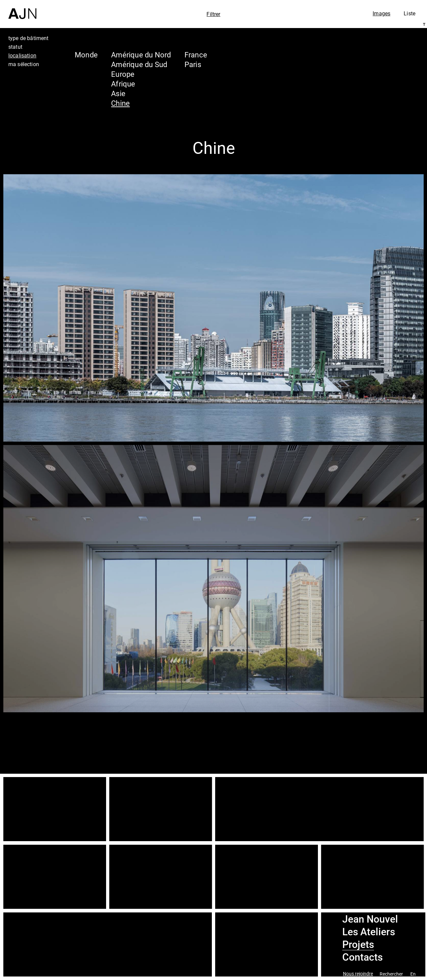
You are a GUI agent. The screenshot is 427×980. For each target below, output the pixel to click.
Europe (123, 74)
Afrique (123, 84)
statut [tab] (15, 47)
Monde (86, 55)
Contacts (362, 957)
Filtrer (213, 14)
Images (381, 13)
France (196, 55)
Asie (118, 93)
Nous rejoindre (358, 974)
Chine (120, 103)
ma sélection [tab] (24, 64)
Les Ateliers (369, 932)
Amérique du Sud (139, 64)
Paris (193, 64)
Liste (409, 13)
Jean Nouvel (370, 919)
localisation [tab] (22, 55)
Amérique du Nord (141, 55)
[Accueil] (22, 10)
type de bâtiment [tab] (29, 38)
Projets (358, 945)
